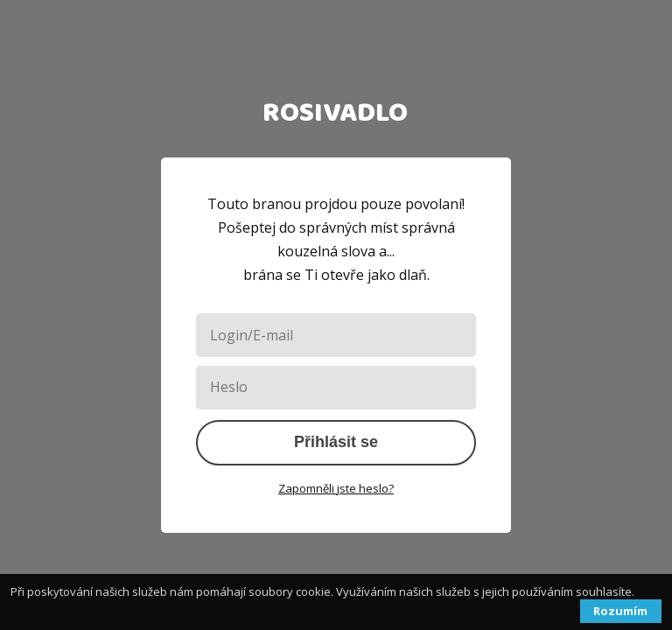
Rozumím (620, 611)
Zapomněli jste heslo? (336, 488)
